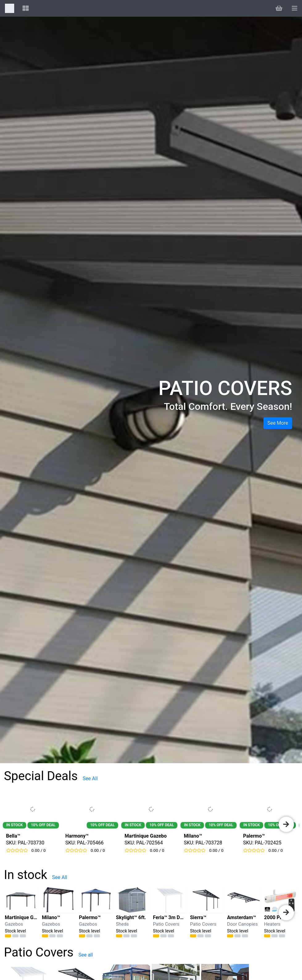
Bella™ (13, 836)
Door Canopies (242, 924)
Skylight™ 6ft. (131, 917)
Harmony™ (77, 836)
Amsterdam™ (242, 917)
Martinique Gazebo (146, 836)
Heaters (272, 924)
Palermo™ (254, 836)
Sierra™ (198, 917)
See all (86, 955)
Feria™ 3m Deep (171, 917)
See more (278, 423)
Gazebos (14, 924)
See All (90, 778)
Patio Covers (166, 924)
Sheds (122, 924)
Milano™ (193, 836)
